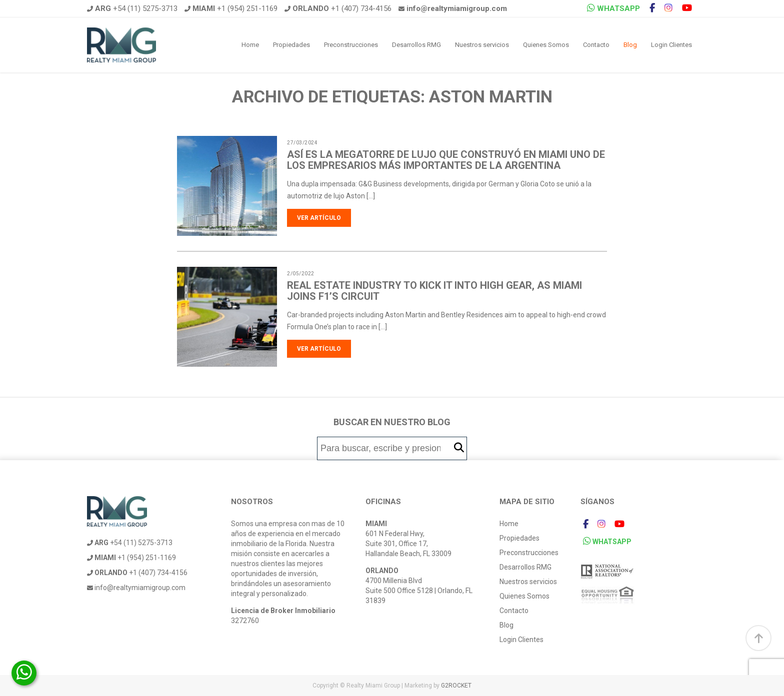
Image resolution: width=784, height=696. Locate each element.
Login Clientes (671, 45)
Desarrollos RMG (416, 45)
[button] (459, 448)
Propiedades (291, 45)
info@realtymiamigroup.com (136, 588)
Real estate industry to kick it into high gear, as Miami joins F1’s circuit (434, 291)
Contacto (596, 45)
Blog (630, 45)
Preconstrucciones (351, 45)
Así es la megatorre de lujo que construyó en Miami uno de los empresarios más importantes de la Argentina (446, 160)
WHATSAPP (613, 8)
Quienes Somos (546, 45)
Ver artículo (319, 218)
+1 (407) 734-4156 (338, 8)
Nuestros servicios (482, 45)
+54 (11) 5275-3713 (132, 8)
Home (250, 45)
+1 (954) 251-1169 (231, 8)
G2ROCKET (456, 686)
